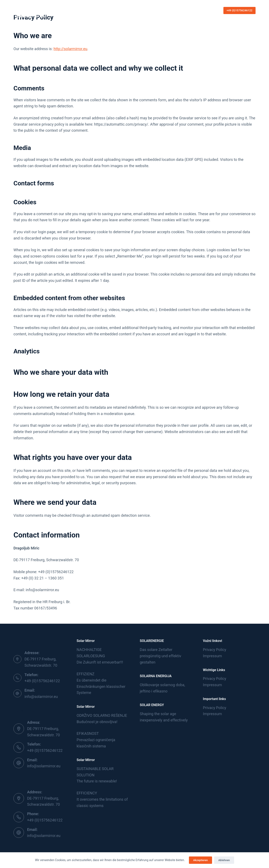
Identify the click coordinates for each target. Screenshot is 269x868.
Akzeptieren (200, 860)
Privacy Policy (215, 650)
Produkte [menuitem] (136, 10)
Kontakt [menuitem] (156, 10)
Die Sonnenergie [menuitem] (111, 10)
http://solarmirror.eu (71, 49)
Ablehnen (224, 860)
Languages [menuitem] (175, 10)
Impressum (213, 656)
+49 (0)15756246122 (239, 10)
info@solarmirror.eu (41, 697)
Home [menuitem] (90, 10)
